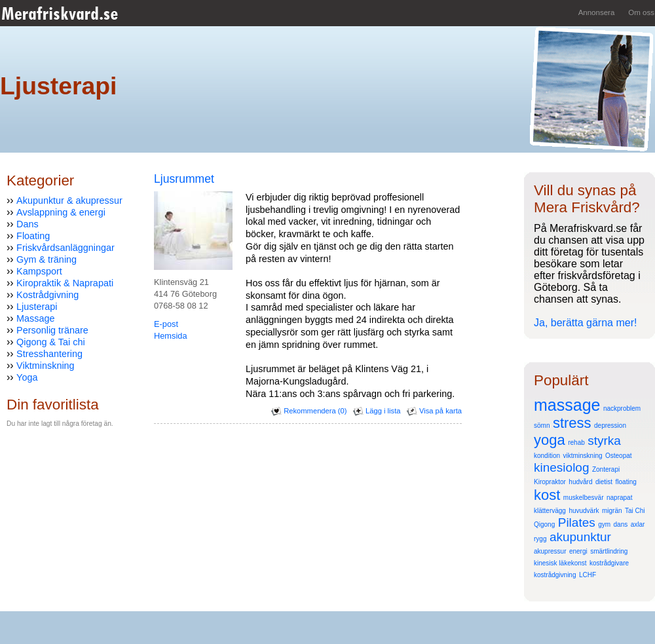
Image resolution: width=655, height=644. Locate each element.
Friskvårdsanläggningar (65, 248)
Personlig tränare (52, 330)
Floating (33, 236)
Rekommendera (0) (309, 411)
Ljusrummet (184, 179)
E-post (166, 324)
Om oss (641, 12)
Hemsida (171, 336)
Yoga (27, 377)
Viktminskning (46, 366)
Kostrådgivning (47, 295)
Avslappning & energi (61, 212)
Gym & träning (47, 259)
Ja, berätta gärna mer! (585, 323)
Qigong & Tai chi (51, 342)
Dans (28, 224)
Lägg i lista (377, 411)
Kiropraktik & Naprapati (65, 283)
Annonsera (597, 12)
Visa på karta (434, 411)
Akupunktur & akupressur (69, 200)
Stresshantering (49, 354)
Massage (35, 318)
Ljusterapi (37, 307)
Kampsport (39, 271)
